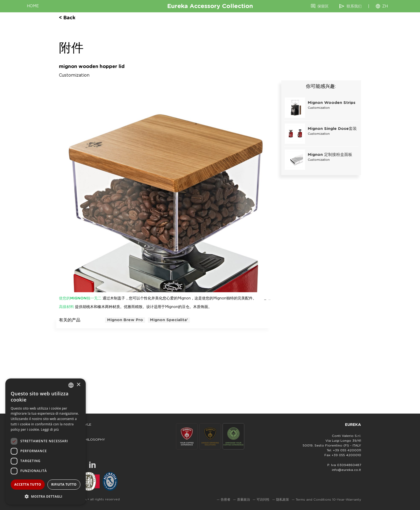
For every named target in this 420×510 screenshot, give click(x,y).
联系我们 (354, 6)
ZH (385, 6)
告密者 (226, 500)
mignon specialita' (169, 320)
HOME (33, 6)
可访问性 (263, 500)
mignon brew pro (125, 320)
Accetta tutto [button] (28, 484)
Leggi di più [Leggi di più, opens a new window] (50, 430)
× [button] (78, 385)
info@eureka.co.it (346, 470)
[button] (46, 496)
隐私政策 (283, 500)
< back (67, 18)
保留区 (323, 6)
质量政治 (243, 500)
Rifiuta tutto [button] (64, 484)
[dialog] (46, 442)
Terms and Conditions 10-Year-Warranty (328, 500)
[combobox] (71, 385)
